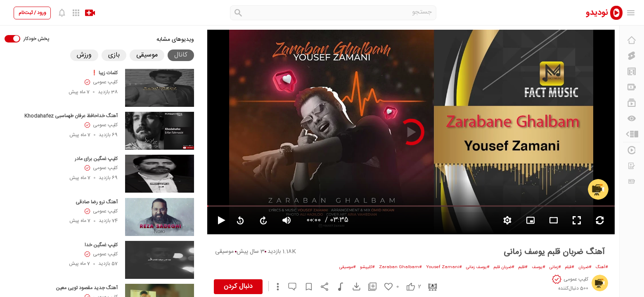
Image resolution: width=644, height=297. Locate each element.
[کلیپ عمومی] (598, 189)
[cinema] (430, 286)
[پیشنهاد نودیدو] (632, 71)
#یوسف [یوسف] (539, 267)
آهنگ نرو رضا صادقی (97, 202)
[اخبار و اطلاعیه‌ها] (632, 181)
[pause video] (218, 220)
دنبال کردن (238, 286)
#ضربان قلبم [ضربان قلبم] (504, 267)
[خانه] (632, 40)
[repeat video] (600, 220)
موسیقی (224, 252)
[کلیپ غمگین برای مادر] (160, 174)
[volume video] (286, 220)
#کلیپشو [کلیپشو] (367, 267)
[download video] (353, 286)
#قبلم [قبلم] (570, 267)
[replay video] (240, 220)
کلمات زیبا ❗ (104, 73)
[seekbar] (411, 206)
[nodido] (599, 13)
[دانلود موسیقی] (337, 287)
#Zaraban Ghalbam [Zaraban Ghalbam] (400, 267)
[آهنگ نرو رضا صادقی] (160, 217)
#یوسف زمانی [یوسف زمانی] (478, 267)
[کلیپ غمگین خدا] (160, 260)
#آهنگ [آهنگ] (602, 267)
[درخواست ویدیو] (632, 166)
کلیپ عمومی (105, 82)
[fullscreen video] (577, 220)
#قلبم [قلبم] (523, 267)
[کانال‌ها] (632, 87)
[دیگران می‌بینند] (632, 118)
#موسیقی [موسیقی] (348, 267)
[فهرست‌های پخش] (632, 103)
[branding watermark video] (530, 220)
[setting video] (507, 220)
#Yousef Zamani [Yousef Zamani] (444, 267)
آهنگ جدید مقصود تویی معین (87, 288)
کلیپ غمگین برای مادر (96, 159)
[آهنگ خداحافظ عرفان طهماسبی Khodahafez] (160, 131)
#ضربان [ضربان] (585, 267)
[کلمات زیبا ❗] (160, 88)
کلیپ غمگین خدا (101, 245)
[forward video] (263, 220)
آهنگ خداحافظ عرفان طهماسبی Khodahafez (71, 116)
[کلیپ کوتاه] (632, 56)
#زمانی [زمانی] (555, 267)
